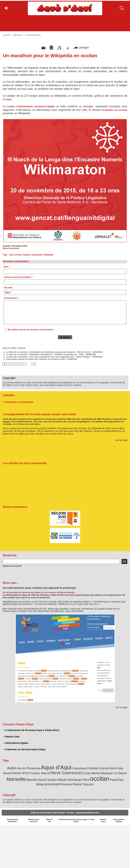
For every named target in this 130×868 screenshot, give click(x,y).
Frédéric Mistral (40, 773)
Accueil (6, 35)
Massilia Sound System (42, 780)
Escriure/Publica (33, 35)
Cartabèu (9, 395)
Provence (66, 784)
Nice (86, 780)
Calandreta (79, 768)
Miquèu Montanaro (70, 780)
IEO (81, 773)
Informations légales (16, 743)
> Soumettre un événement (18, 402)
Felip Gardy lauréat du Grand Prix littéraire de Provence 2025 (34, 359)
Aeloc (12, 768)
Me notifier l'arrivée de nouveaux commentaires (31, 330)
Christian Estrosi (97, 768)
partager (81, 47)
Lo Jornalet (86, 106)
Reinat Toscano (83, 784)
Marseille (16, 779)
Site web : (8, 288)
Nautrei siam (12, 737)
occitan (100, 779)
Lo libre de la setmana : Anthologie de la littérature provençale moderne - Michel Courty (47, 352)
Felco (112, 768)
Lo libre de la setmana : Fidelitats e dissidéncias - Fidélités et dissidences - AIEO (43, 354)
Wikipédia (49, 255)
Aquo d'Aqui (56, 767)
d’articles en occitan (115, 110)
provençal (52, 784)
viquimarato (37, 255)
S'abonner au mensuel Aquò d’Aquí (24, 749)
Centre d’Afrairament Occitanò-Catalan (31, 106)
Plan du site (50, 820)
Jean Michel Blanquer (99, 773)
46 (34, 364)
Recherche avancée (12, 566)
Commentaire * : (12, 298)
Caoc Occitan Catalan (20, 255)
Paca (113, 780)
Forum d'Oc (20, 773)
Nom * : (7, 267)
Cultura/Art (18, 35)
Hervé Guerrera (64, 773)
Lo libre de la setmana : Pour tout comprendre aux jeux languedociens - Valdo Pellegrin (47, 357)
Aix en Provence (29, 768)
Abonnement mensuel (33, 820)
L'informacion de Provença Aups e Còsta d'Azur (32, 730)
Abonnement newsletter (13, 820)
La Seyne (120, 773)
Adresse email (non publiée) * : (19, 277)
